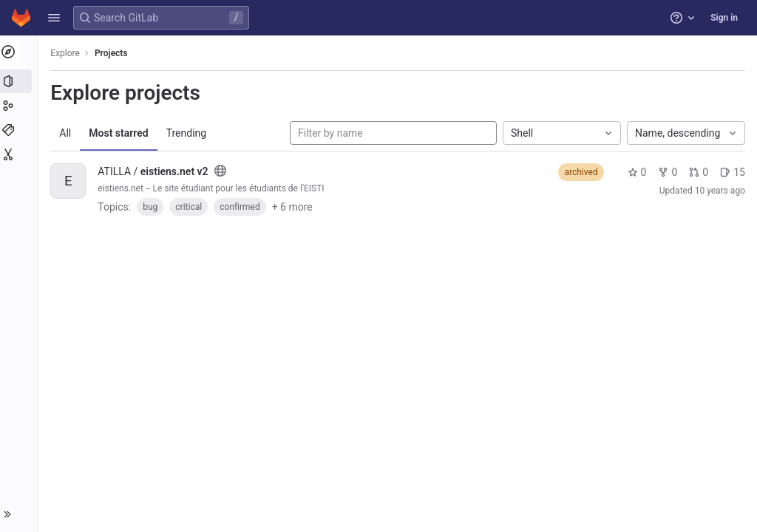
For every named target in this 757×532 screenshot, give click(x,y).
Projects (114, 53)
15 (733, 172)
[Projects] (20, 81)
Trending (189, 133)
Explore (68, 53)
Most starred (121, 133)
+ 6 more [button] (295, 207)
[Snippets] (20, 154)
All (68, 133)
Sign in (724, 18)
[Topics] (20, 130)
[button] (54, 18)
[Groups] (20, 106)
